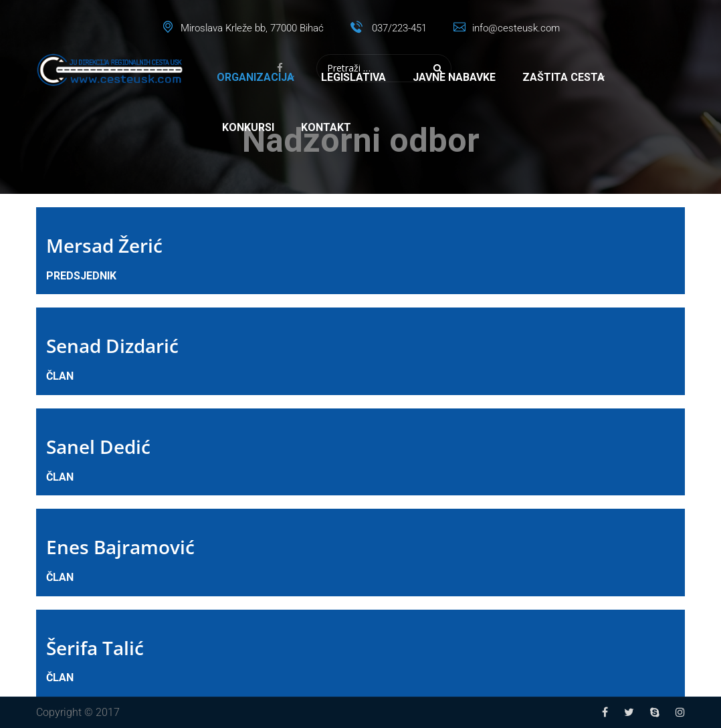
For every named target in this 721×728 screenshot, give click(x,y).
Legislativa (353, 77)
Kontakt (326, 127)
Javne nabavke (454, 77)
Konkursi (248, 127)
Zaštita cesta (563, 77)
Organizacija (255, 77)
